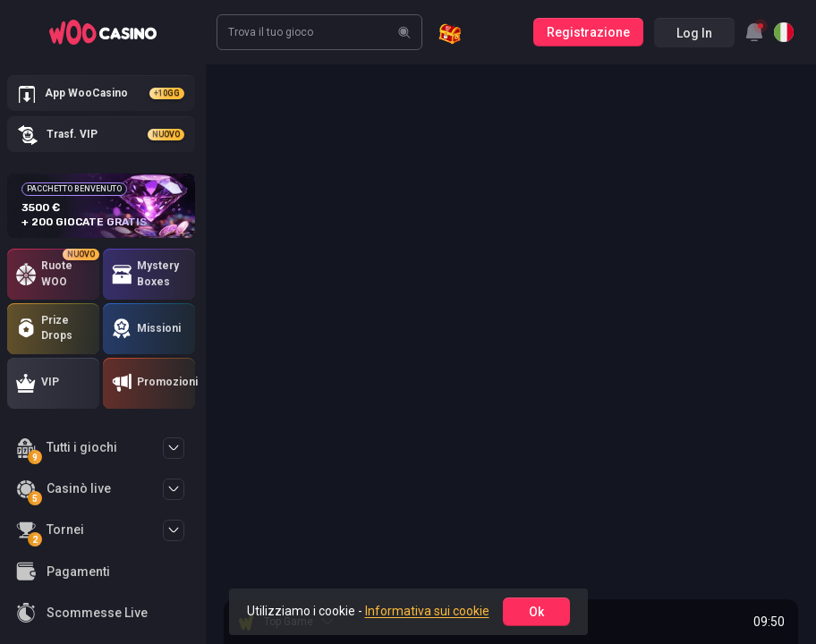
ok (536, 612)
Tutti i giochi (67, 450)
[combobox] (754, 32)
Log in (694, 33)
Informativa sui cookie (427, 611)
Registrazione (588, 32)
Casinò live (64, 491)
